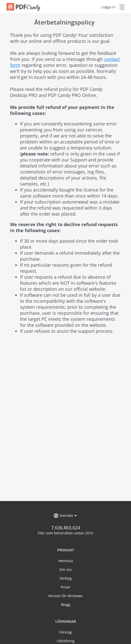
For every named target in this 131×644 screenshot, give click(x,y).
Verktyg (66, 578)
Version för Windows (65, 596)
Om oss (65, 570)
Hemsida (66, 561)
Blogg (66, 605)
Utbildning (66, 641)
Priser (66, 587)
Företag (65, 632)
